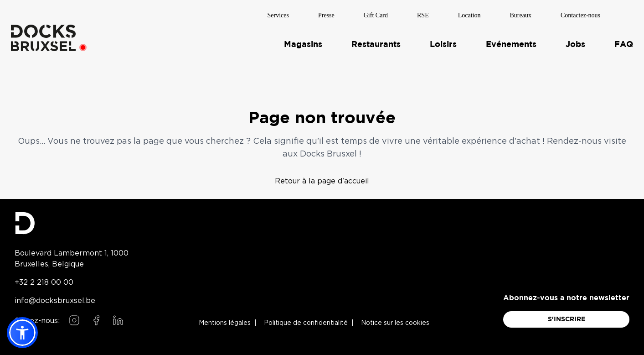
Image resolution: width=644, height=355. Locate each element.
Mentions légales (225, 323)
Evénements (511, 44)
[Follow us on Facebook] (96, 320)
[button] (22, 333)
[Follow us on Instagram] (74, 320)
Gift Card (376, 15)
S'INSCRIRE (567, 319)
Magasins (303, 44)
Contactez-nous (580, 15)
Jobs (575, 44)
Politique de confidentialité (306, 323)
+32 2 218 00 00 (44, 282)
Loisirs (443, 44)
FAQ (624, 44)
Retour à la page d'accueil (322, 181)
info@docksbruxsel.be (55, 300)
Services (278, 15)
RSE (423, 15)
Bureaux (520, 15)
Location (469, 15)
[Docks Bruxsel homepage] (72, 223)
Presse (326, 15)
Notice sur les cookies (395, 323)
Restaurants (376, 44)
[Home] (43, 37)
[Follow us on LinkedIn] (118, 320)
